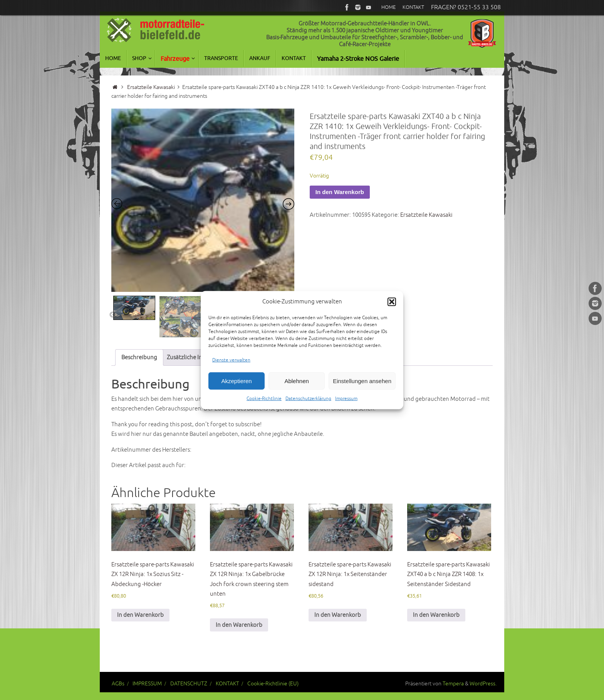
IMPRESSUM (147, 684)
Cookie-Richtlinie (264, 399)
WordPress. (483, 684)
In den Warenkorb (340, 192)
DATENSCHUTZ (189, 684)
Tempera (453, 684)
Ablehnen (296, 381)
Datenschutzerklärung (308, 399)
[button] (392, 302)
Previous (112, 315)
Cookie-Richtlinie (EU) (273, 684)
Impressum (346, 399)
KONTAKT (227, 684)
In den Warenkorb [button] (140, 615)
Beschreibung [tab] (139, 358)
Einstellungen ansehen (362, 381)
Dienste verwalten (231, 360)
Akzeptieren (236, 381)
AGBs (118, 684)
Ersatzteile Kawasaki (151, 87)
